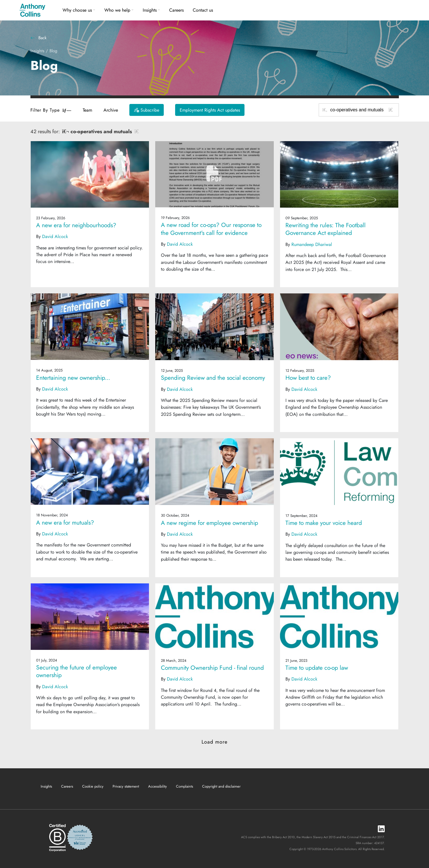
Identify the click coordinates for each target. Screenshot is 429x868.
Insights (150, 10)
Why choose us (77, 10)
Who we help (117, 10)
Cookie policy (93, 786)
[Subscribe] (147, 110)
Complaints (185, 786)
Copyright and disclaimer (221, 786)
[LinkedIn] (381, 829)
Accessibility (157, 786)
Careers (176, 10)
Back (39, 38)
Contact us (203, 10)
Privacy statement (126, 786)
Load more (215, 742)
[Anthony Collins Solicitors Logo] (32, 10)
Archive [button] (111, 110)
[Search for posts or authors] (362, 110)
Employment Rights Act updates (210, 110)
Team (87, 110)
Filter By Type (51, 110)
